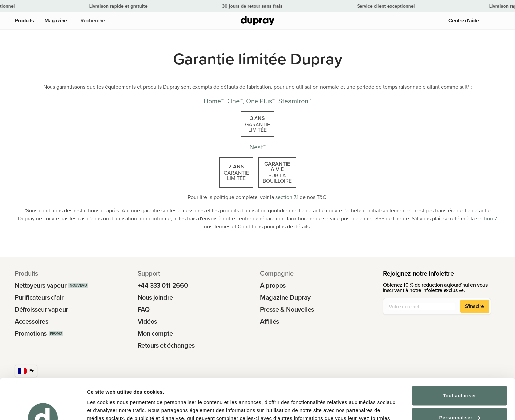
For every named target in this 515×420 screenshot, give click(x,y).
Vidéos (147, 321)
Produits (24, 20)
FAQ (144, 309)
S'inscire (475, 306)
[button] (91, 21)
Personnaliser (460, 380)
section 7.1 (287, 197)
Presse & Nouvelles (287, 309)
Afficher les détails (109, 407)
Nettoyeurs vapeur (41, 285)
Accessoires (31, 321)
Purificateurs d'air (39, 297)
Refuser (460, 402)
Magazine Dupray (285, 297)
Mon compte (155, 333)
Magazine (55, 20)
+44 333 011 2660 (163, 285)
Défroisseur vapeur (41, 309)
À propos (273, 285)
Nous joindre (155, 297)
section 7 (487, 218)
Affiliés (270, 321)
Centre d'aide (464, 20)
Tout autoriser (459, 358)
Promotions (31, 333)
